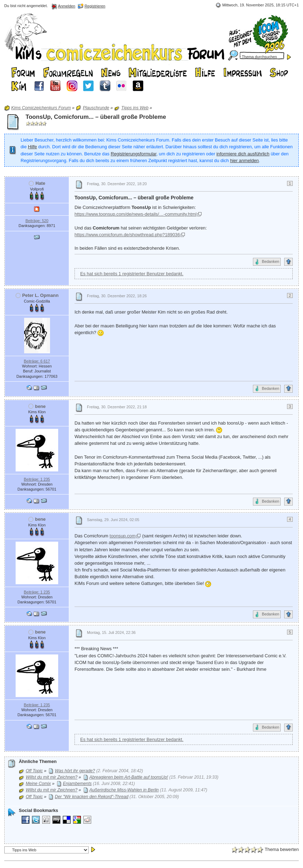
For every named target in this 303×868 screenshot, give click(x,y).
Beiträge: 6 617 (37, 361)
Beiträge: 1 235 (37, 479)
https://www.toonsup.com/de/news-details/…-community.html (136, 214)
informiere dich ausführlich (243, 154)
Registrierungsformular (134, 154)
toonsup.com (123, 536)
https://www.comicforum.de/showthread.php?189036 (127, 235)
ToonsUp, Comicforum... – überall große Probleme (96, 117)
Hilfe (33, 147)
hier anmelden (244, 161)
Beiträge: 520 (37, 221)
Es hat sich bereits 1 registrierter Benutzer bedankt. (132, 274)
